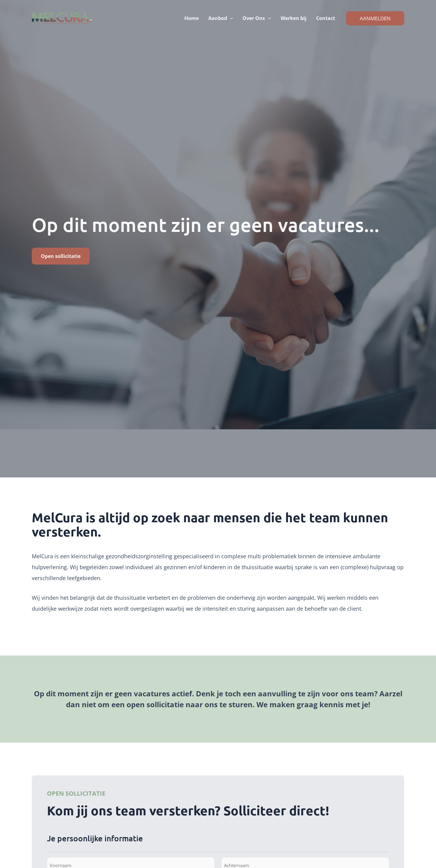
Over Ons (257, 18)
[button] (230, 18)
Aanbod (221, 18)
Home (192, 18)
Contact (326, 18)
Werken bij (294, 18)
